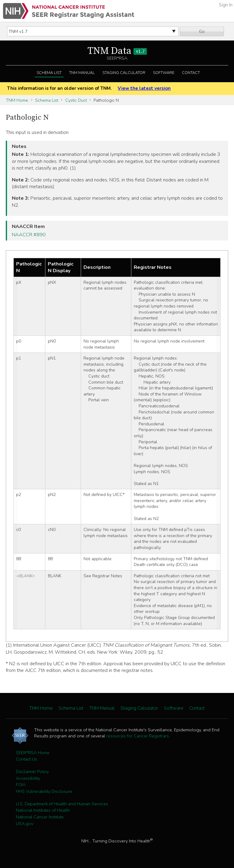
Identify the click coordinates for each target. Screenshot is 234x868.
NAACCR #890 (29, 235)
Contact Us (27, 759)
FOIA (21, 785)
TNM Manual (82, 73)
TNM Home (17, 100)
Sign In (226, 5)
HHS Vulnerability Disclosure (44, 791)
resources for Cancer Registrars (138, 736)
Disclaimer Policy (32, 771)
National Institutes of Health (43, 810)
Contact (191, 73)
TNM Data (117, 51)
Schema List (49, 73)
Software (164, 73)
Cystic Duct (76, 100)
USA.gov (25, 824)
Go (202, 31)
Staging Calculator (124, 73)
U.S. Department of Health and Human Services (62, 804)
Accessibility (28, 778)
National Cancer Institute (40, 817)
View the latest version (144, 88)
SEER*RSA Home (33, 753)
